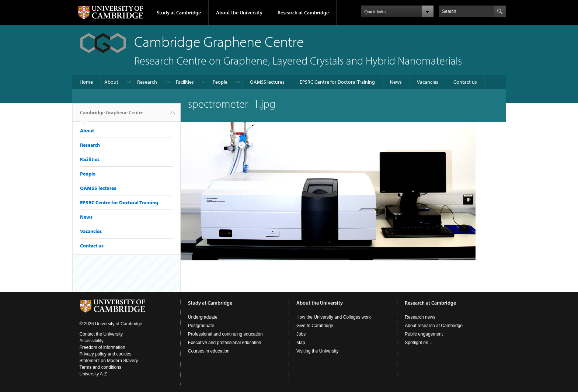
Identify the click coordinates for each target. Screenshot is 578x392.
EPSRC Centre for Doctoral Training (337, 82)
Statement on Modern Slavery (109, 361)
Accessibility (92, 341)
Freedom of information (102, 347)
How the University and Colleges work (334, 317)
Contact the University (101, 334)
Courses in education (209, 351)
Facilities (185, 82)
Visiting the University (318, 351)
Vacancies (428, 82)
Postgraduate (201, 326)
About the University (239, 13)
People (220, 82)
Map (301, 343)
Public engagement (424, 334)
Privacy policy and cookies (106, 354)
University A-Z (93, 374)
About (111, 82)
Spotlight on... (418, 343)
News (396, 82)
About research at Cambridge (434, 326)
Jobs (301, 334)
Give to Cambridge (315, 326)
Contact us (465, 82)
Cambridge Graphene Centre (112, 115)
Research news (420, 317)
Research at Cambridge (303, 13)
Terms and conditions (100, 367)
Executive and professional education (225, 343)
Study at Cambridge (179, 13)
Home (86, 82)
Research (147, 82)
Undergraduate (203, 317)
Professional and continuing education (225, 334)
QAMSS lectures (267, 82)
